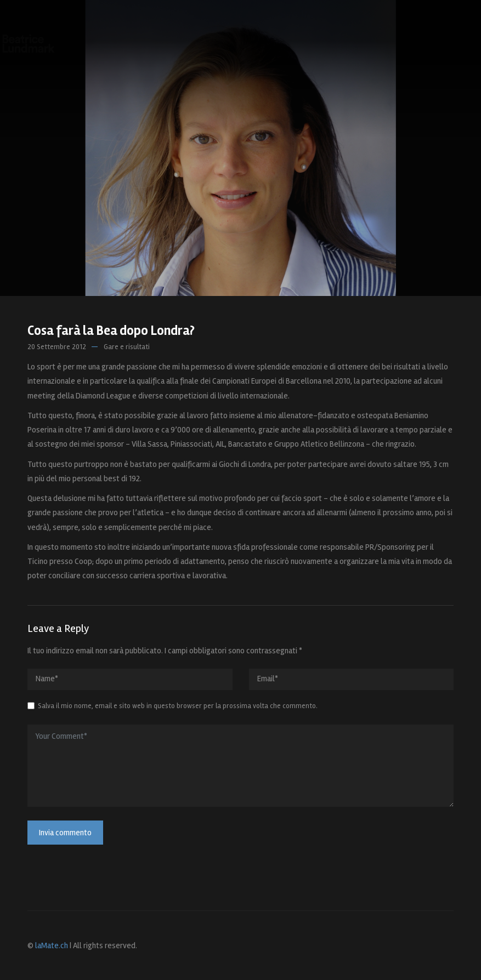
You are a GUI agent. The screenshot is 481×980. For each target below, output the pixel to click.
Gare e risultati (127, 347)
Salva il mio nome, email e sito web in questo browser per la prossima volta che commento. (178, 706)
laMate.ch (52, 945)
